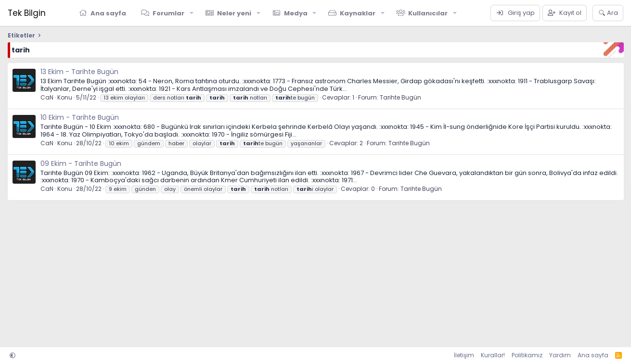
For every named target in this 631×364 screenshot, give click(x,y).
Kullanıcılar (428, 13)
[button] (192, 13)
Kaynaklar (358, 13)
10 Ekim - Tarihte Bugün (80, 117)
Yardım (560, 355)
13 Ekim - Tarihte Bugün (79, 72)
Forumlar (168, 13)
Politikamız (527, 355)
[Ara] (608, 13)
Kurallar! (493, 355)
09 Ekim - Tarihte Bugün (81, 163)
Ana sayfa (108, 13)
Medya (296, 13)
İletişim (464, 355)
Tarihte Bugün (400, 97)
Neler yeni (234, 13)
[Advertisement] (296, 270)
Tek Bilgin (27, 13)
